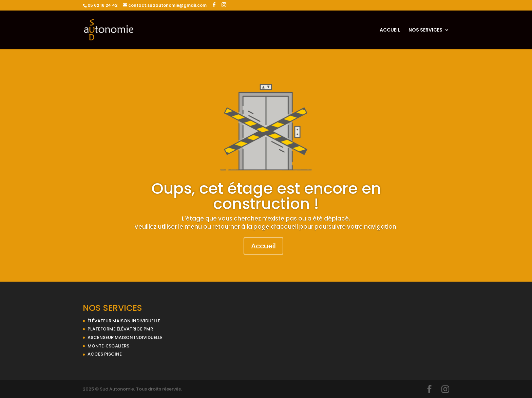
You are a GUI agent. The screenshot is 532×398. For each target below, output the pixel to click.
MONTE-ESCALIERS (108, 346)
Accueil (263, 246)
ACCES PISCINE (105, 354)
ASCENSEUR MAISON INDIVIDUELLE (125, 337)
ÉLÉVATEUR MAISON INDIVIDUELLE (124, 321)
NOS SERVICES (425, 30)
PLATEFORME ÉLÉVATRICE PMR (120, 329)
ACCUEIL (390, 30)
